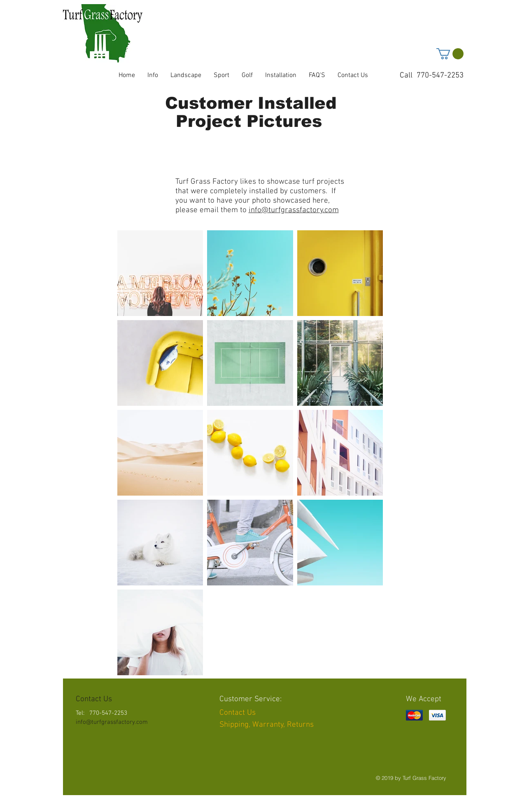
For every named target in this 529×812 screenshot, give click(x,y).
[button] (450, 54)
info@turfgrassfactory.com (294, 210)
